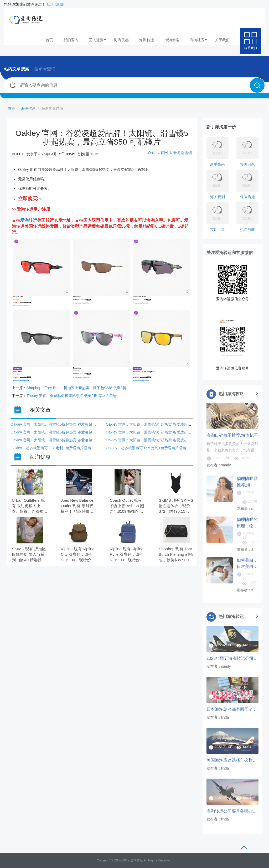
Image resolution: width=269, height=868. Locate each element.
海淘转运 (147, 40)
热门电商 (247, 230)
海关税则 (218, 197)
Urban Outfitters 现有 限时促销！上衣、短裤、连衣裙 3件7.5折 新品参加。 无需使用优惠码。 (29, 506)
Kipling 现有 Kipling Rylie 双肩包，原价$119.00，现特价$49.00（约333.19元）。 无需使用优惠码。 (127, 555)
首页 (49, 40)
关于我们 (222, 40)
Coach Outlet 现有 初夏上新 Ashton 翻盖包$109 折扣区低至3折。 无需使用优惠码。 (127, 506)
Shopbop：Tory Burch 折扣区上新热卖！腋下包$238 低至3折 (76, 388)
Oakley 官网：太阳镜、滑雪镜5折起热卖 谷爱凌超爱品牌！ (59, 424)
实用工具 (218, 230)
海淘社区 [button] (198, 40)
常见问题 (247, 164)
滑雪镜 (187, 153)
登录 (50, 4)
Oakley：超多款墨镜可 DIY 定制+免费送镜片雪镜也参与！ (58, 448)
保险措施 (247, 197)
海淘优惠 (121, 40)
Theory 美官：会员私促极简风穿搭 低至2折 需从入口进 (72, 396)
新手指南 (218, 164)
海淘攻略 (172, 40)
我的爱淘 (71, 40)
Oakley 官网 (158, 153)
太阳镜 (174, 153)
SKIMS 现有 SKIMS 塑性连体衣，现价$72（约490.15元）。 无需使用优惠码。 (176, 506)
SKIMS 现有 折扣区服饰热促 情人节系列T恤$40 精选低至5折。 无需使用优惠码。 (29, 555)
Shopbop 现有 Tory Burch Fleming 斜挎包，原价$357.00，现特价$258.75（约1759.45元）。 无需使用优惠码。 (176, 555)
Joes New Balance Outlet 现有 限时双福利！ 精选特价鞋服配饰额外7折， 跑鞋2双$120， (78, 506)
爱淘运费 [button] (97, 40)
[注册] (60, 4)
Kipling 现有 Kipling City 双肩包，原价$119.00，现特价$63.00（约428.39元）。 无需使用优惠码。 (77, 555)
